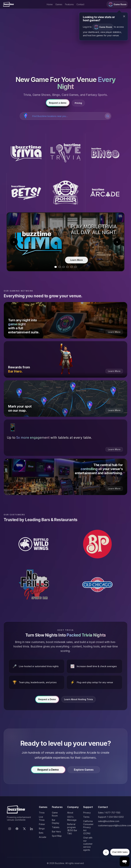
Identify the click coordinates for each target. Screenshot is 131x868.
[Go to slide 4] (67, 267)
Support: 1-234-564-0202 (111, 817)
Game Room (103, 27)
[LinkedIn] (32, 829)
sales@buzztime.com (109, 821)
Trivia (42, 813)
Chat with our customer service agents (88, 844)
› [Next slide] (117, 242)
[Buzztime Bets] (26, 193)
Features (69, 4)
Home (50, 4)
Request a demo (58, 103)
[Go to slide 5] (71, 267)
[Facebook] (17, 829)
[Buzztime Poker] (65, 193)
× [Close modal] (124, 16)
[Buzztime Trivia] (26, 153)
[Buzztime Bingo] (105, 153)
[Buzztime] (8, 4)
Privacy (87, 813)
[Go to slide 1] (56, 267)
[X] (24, 829)
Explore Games (85, 771)
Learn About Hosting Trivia (78, 700)
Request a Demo (47, 700)
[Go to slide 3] (64, 267)
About (70, 813)
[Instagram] (10, 829)
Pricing (78, 103)
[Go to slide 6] (75, 267)
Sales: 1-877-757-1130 (109, 813)
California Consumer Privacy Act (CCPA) (88, 827)
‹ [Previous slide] (14, 242)
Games (59, 4)
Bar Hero (56, 832)
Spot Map (57, 836)
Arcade (43, 837)
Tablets (56, 827)
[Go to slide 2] (60, 267)
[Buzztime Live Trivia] (65, 153)
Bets (41, 833)
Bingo (42, 828)
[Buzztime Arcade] (105, 193)
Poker (42, 824)
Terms (86, 817)
